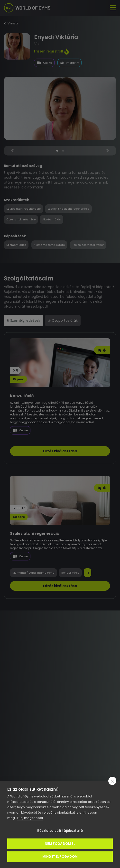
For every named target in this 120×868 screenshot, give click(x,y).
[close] (112, 781)
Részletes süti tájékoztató (60, 831)
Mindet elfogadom (60, 857)
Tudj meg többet (30, 818)
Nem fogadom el (60, 844)
